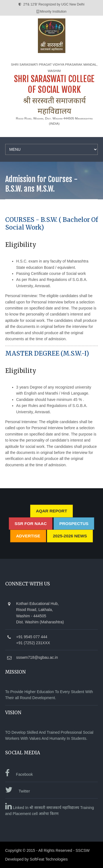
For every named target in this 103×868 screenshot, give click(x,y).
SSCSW (83, 850)
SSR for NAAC (31, 524)
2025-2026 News (70, 536)
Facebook (19, 774)
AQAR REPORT (52, 511)
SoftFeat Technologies (49, 859)
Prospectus (74, 524)
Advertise (28, 536)
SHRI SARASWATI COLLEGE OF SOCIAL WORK (54, 84)
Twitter (18, 791)
